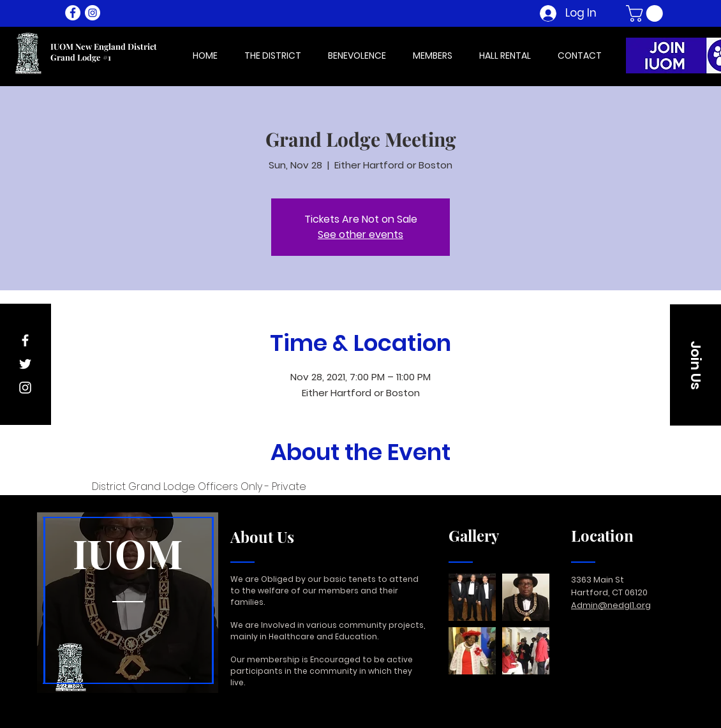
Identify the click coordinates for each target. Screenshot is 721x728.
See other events (360, 234)
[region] (128, 603)
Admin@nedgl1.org (611, 605)
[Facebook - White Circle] (73, 13)
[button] (646, 13)
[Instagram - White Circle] (93, 13)
